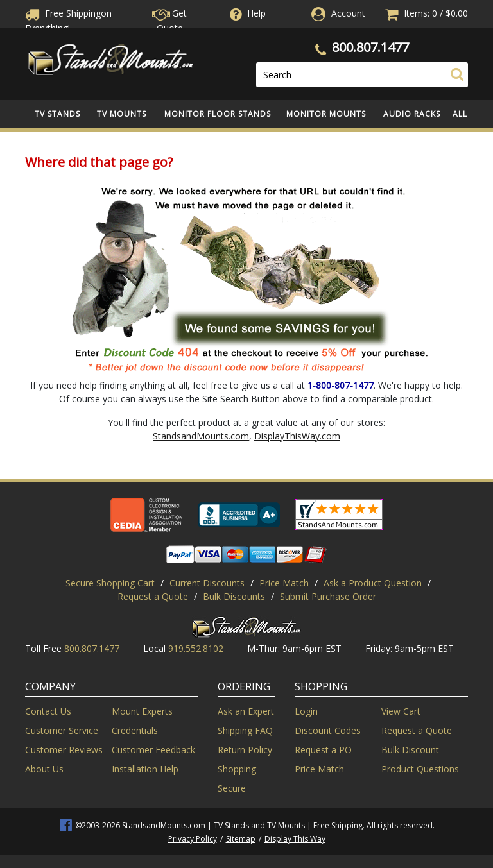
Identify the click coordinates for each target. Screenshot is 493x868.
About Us (44, 769)
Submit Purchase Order (328, 596)
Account (348, 13)
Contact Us (48, 711)
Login (306, 711)
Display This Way (295, 839)
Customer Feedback (153, 750)
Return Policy (245, 750)
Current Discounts (207, 583)
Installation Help (145, 769)
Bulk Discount (410, 750)
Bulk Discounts (234, 596)
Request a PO (323, 750)
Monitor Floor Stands (218, 114)
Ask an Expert (246, 711)
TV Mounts (122, 114)
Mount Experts (142, 711)
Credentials (135, 730)
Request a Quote (153, 596)
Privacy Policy (193, 839)
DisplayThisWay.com (297, 436)
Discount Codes (328, 730)
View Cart (401, 711)
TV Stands (57, 114)
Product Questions (420, 769)
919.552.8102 (196, 648)
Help (246, 13)
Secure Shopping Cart (110, 583)
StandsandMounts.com (201, 436)
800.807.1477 (370, 47)
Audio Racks (412, 114)
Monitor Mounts (326, 114)
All (460, 114)
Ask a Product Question (373, 583)
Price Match (284, 583)
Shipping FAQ (245, 730)
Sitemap (241, 839)
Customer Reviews (64, 750)
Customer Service (62, 730)
